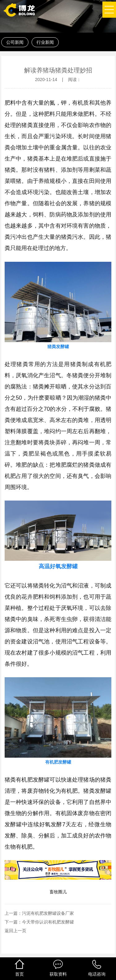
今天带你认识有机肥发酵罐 (48, 922)
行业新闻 (45, 42)
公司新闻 (15, 42)
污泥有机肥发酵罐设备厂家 (48, 913)
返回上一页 (15, 931)
